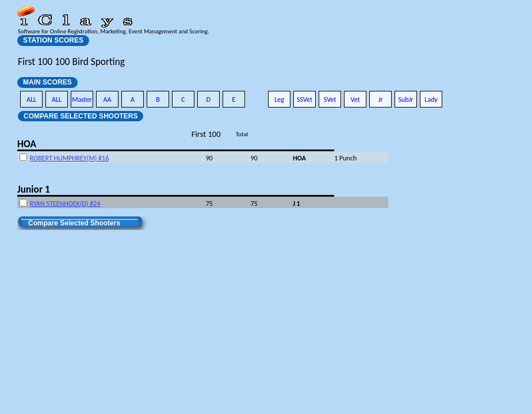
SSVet (305, 99)
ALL (31, 99)
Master (82, 99)
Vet (355, 99)
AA (108, 99)
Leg (279, 99)
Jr (380, 99)
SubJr (405, 99)
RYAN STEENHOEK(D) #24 (65, 204)
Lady (431, 99)
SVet (330, 99)
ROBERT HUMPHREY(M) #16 (69, 158)
